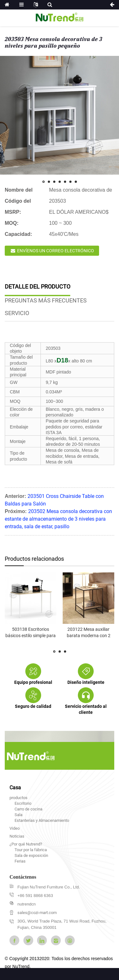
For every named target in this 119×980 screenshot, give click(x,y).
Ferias (20, 861)
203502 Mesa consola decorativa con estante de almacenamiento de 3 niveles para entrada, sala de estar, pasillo (58, 519)
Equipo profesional (33, 682)
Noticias (17, 836)
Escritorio (23, 803)
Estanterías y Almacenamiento (42, 820)
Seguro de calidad (33, 706)
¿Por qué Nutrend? (26, 844)
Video (15, 828)
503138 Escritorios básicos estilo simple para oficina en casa (31, 635)
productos (19, 798)
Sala (19, 815)
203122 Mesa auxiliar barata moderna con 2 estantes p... (89, 635)
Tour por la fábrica (31, 850)
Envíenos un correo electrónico (56, 251)
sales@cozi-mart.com (37, 913)
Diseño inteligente (86, 682)
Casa (15, 788)
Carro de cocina (28, 809)
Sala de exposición (31, 855)
